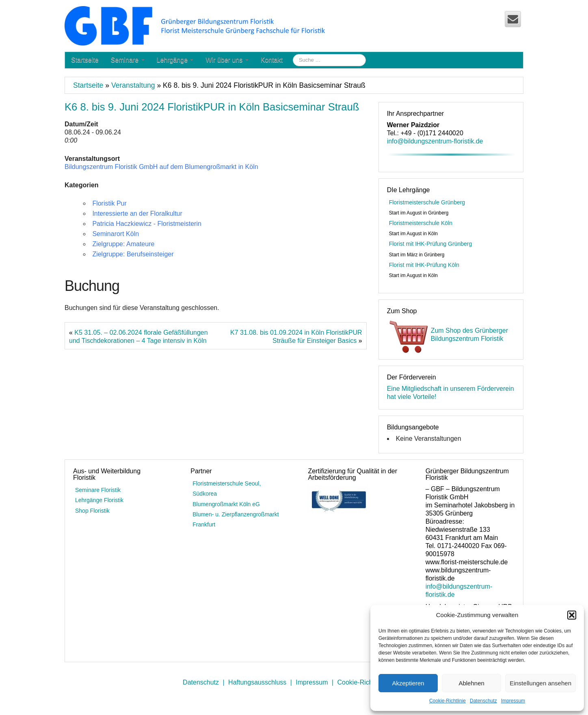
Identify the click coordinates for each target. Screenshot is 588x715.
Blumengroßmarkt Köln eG (226, 504)
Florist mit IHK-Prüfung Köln (424, 265)
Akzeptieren (408, 683)
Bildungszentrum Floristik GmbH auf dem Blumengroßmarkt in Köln (161, 167)
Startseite (85, 60)
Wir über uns (227, 60)
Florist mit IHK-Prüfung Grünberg (431, 244)
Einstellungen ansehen (540, 683)
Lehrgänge (175, 60)
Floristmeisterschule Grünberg (427, 202)
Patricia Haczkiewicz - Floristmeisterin (147, 224)
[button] (572, 615)
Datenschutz (483, 701)
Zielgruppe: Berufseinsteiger (133, 254)
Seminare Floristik (98, 490)
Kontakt (272, 60)
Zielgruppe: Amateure (123, 244)
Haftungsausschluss (257, 682)
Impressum (513, 701)
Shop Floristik (92, 511)
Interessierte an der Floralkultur (137, 213)
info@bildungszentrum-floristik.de (435, 141)
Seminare (128, 60)
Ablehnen (471, 683)
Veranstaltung (133, 85)
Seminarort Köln (116, 234)
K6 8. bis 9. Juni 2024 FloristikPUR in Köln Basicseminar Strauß (212, 107)
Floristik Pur (109, 203)
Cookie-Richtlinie (447, 701)
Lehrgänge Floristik (99, 500)
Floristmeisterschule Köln (421, 223)
